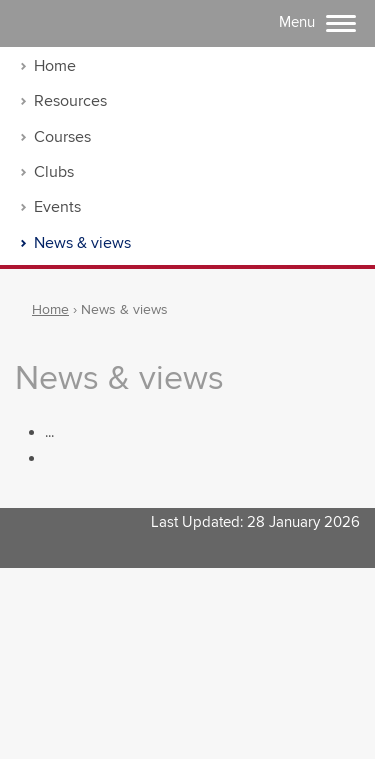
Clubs (54, 172)
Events (57, 207)
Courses (62, 137)
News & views (82, 243)
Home (55, 66)
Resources (70, 101)
